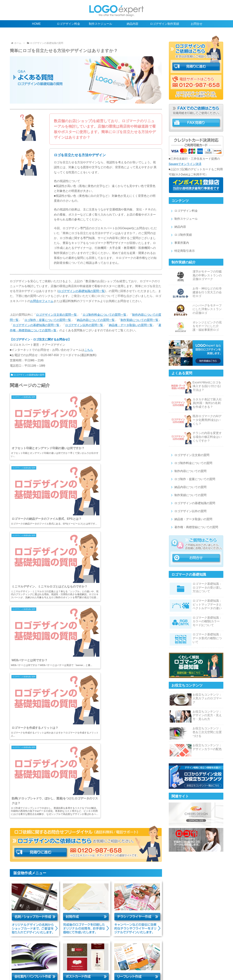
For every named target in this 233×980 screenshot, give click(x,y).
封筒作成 (142, 961)
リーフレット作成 (47, 965)
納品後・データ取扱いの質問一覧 (131, 325)
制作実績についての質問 (188, 495)
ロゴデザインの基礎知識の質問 (28, 375)
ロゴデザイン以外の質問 (188, 511)
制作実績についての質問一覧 (139, 320)
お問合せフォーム (42, 301)
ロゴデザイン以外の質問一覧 (84, 325)
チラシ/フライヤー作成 (164, 961)
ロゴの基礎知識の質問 (161, 958)
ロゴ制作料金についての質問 (191, 463)
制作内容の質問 (63, 958)
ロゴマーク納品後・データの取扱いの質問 (45, 961)
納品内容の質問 (114, 958)
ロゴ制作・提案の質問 (89, 958)
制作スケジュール (184, 219)
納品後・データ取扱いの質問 (191, 519)
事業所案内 (179, 243)
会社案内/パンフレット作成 (197, 961)
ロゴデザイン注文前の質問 (189, 455)
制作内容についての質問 (188, 471)
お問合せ (215, 965)
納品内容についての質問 (188, 487)
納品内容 (178, 227)
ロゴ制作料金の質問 (39, 958)
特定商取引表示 (182, 251)
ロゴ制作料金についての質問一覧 (104, 315)
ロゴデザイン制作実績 (87, 954)
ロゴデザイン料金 (184, 211)
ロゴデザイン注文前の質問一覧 (56, 315)
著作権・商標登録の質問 (87, 961)
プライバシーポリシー (175, 965)
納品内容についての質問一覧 (96, 320)
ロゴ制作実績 (181, 235)
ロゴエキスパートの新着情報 (116, 969)
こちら (89, 350)
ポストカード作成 (23, 965)
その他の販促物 (70, 965)
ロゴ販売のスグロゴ (94, 965)
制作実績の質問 (136, 958)
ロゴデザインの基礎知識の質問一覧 (81, 291)
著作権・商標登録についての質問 (194, 527)
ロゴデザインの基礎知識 (118, 954)
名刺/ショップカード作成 (119, 961)
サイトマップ (199, 965)
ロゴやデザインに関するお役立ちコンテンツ (161, 954)
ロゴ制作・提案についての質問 (192, 479)
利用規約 (153, 965)
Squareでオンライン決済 (185, 164)
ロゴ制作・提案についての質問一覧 (48, 320)
